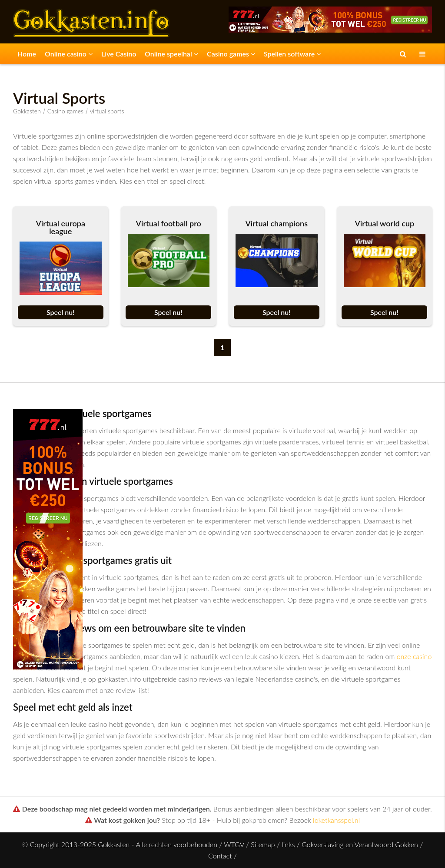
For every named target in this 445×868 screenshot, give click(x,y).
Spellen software (292, 54)
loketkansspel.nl (336, 820)
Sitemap (263, 844)
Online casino (69, 54)
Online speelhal (171, 54)
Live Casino (119, 54)
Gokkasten (27, 111)
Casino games (231, 54)
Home (27, 54)
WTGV (234, 844)
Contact (220, 856)
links (288, 844)
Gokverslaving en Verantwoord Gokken (360, 844)
